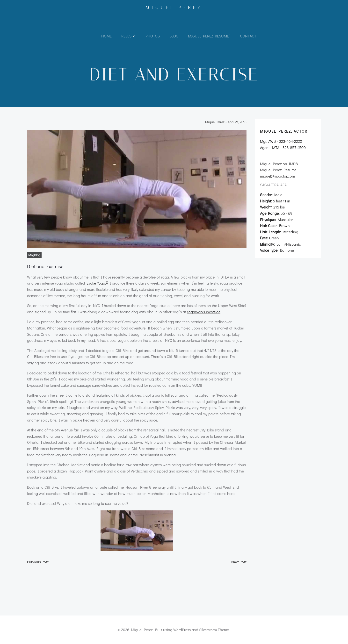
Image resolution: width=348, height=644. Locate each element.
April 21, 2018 (237, 122)
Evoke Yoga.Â (98, 283)
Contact (248, 36)
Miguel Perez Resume (278, 170)
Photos (153, 36)
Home (106, 36)
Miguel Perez (174, 7)
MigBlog (34, 255)
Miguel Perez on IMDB (279, 164)
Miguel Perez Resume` (209, 36)
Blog (174, 36)
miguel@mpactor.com (277, 176)
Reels (129, 36)
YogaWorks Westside (204, 312)
